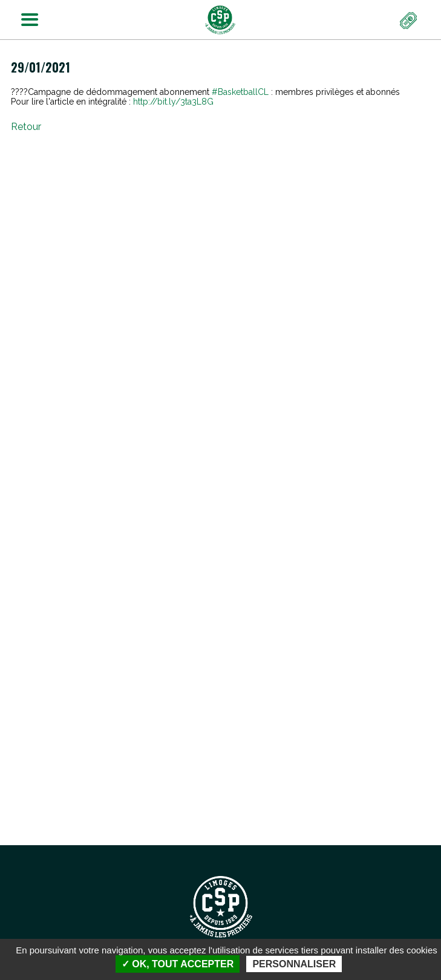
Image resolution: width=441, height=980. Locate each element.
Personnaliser (294, 964)
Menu (26, 17)
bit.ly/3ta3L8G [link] (173, 102)
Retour (26, 127)
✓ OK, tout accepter (178, 964)
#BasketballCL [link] (240, 92)
